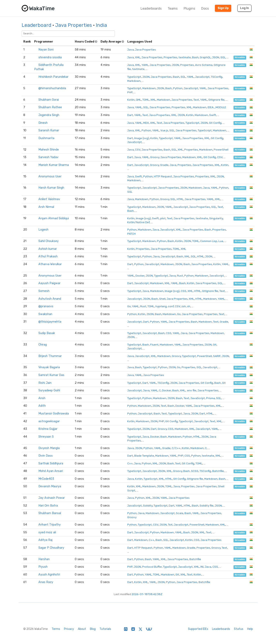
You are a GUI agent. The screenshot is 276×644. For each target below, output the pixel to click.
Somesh (44, 291)
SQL (223, 57)
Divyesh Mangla (49, 448)
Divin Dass (46, 456)
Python (178, 88)
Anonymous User (50, 176)
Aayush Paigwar (49, 283)
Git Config (215, 123)
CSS (184, 291)
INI (202, 567)
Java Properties (74, 25)
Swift (213, 115)
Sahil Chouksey (49, 241)
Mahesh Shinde (49, 150)
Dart (130, 115)
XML (138, 57)
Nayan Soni (46, 50)
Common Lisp (209, 241)
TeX (170, 525)
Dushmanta (46, 138)
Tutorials (105, 629)
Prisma (211, 398)
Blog (93, 629)
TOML (146, 100)
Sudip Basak (47, 333)
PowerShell (221, 150)
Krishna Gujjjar (48, 429)
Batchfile (218, 471)
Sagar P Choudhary (51, 548)
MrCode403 (46, 479)
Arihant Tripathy (50, 525)
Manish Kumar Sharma (54, 165)
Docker (140, 276)
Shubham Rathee (50, 107)
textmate (185, 57)
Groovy (155, 157)
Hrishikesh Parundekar (53, 77)
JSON (216, 57)
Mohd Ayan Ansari (51, 471)
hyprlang (161, 306)
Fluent (154, 345)
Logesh (43, 230)
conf (171, 306)
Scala (180, 513)
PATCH (131, 234)
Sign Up (223, 8)
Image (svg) (142, 138)
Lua (221, 241)
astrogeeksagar (49, 421)
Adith (42, 406)
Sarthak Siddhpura (51, 463)
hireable (240, 58)
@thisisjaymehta (50, 322)
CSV (138, 150)
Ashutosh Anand (50, 299)
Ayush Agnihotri (49, 575)
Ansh (42, 398)
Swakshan (45, 314)
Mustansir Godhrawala (54, 414)
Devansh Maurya (50, 486)
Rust (180, 276)
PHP (130, 92)
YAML (145, 65)
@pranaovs (46, 306)
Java (131, 50)
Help (250, 629)
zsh (184, 306)
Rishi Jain (45, 383)
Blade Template (144, 456)
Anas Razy (46, 582)
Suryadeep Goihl (49, 390)
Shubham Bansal (50, 513)
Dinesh (43, 123)
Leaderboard (36, 25)
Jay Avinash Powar (52, 498)
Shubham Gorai (49, 100)
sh (189, 306)
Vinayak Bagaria (49, 367)
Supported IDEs (198, 629)
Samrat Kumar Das (51, 375)
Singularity (216, 218)
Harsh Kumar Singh (51, 188)
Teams (173, 8)
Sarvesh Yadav (48, 157)
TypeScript (134, 77)
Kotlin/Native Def (138, 222)
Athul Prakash (48, 256)
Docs (205, 8)
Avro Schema (204, 65)
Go (129, 306)
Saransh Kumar (49, 130)
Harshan (44, 559)
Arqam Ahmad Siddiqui (54, 218)
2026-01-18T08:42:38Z (147, 594)
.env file (191, 390)
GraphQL (205, 57)
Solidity (148, 506)
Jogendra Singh (49, 115)
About (82, 629)
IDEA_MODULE (217, 107)
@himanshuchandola (52, 88)
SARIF (217, 356)
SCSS (195, 471)
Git (215, 345)
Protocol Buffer (152, 567)
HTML (180, 199)
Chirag (43, 345)
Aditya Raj (45, 540)
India (101, 25)
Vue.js (164, 130)
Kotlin (131, 100)
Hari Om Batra (48, 506)
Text (196, 100)
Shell (162, 299)
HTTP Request (163, 176)
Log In (244, 8)
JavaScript (202, 77)
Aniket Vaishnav (49, 199)
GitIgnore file (216, 100)
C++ (130, 463)
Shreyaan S (46, 437)
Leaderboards (151, 8)
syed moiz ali (47, 532)
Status (239, 629)
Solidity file (207, 506)
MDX (146, 123)
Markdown (134, 81)
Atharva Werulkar (50, 264)
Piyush (43, 567)
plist (163, 218)
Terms (56, 629)
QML (139, 100)
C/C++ (176, 448)
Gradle (164, 165)
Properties (170, 57)
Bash (195, 57)
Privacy (69, 629)
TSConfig (217, 77)
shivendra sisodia (50, 57)
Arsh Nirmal (46, 207)
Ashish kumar (48, 249)
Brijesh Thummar (50, 356)
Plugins (189, 8)
